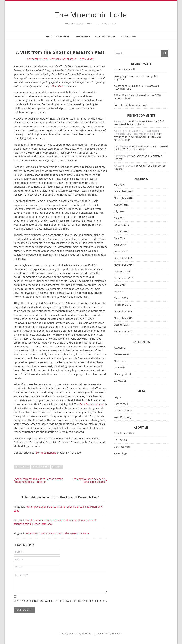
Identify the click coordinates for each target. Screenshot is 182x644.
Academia (120, 348)
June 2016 (120, 285)
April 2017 (120, 245)
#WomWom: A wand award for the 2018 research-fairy (137, 97)
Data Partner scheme (92, 404)
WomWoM (120, 381)
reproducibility (41, 467)
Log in (117, 397)
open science (22, 467)
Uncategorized (122, 374)
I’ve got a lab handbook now (130, 105)
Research (72, 59)
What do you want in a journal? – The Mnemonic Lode (57, 533)
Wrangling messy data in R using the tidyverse (136, 78)
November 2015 (123, 318)
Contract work (105, 36)
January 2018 (122, 225)
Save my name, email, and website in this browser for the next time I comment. (60, 601)
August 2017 (121, 232)
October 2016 (122, 272)
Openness (120, 361)
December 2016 (123, 258)
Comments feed (123, 411)
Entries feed (121, 404)
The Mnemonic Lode (91, 15)
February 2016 (122, 305)
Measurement (58, 59)
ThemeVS (117, 634)
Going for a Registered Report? (138, 157)
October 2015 (122, 325)
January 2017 (122, 251)
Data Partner (59, 86)
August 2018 (121, 205)
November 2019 (123, 192)
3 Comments (87, 59)
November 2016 (123, 265)
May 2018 (120, 218)
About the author (58, 36)
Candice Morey (123, 146)
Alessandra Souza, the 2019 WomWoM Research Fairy (136, 87)
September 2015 (124, 332)
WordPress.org (123, 417)
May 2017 (120, 238)
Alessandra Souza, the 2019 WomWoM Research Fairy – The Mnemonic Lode (136, 132)
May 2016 (120, 292)
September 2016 (124, 278)
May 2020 (120, 185)
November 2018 (123, 198)
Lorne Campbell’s (46, 453)
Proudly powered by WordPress (77, 634)
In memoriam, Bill (124, 69)
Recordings (129, 36)
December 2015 (123, 312)
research (57, 467)
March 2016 (121, 298)
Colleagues (82, 36)
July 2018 (119, 212)
